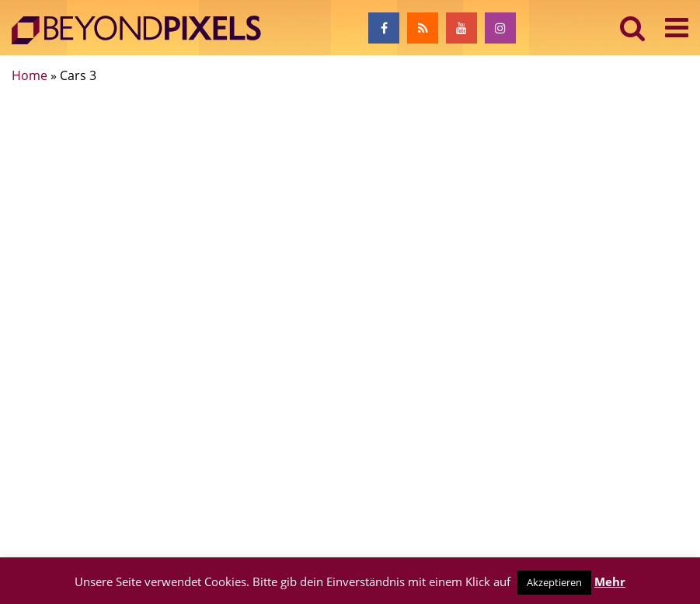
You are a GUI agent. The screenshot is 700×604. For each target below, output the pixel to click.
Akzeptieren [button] (554, 582)
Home (30, 75)
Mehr (610, 581)
